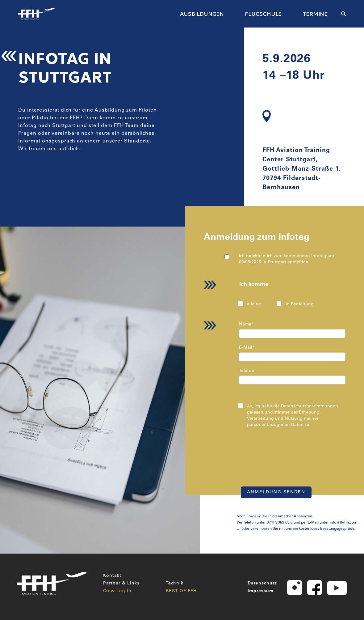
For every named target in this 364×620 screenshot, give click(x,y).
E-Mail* (247, 348)
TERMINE (315, 14)
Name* (246, 325)
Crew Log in (117, 591)
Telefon (247, 371)
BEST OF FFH (181, 591)
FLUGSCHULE (263, 14)
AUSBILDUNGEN (202, 14)
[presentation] (288, 457)
